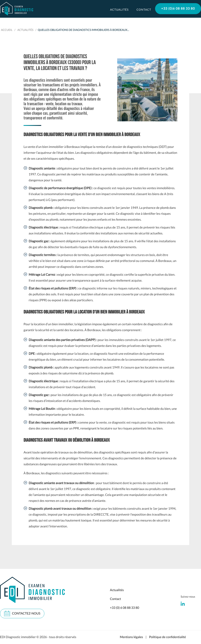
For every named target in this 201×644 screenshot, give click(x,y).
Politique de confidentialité (167, 637)
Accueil (7, 30)
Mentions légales (131, 637)
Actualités (119, 10)
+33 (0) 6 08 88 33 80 (125, 608)
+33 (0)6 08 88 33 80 (178, 9)
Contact (144, 10)
